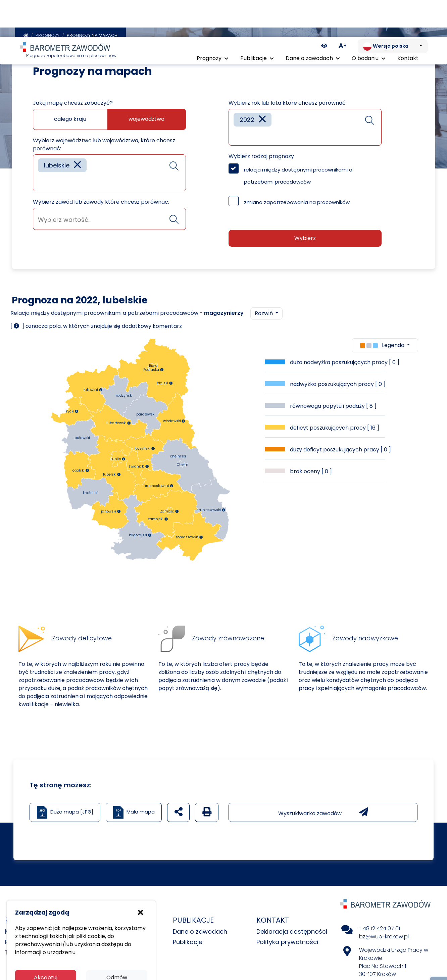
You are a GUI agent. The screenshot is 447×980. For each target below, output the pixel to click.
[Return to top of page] (439, 951)
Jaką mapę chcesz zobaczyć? (73, 101)
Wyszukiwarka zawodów (323, 811)
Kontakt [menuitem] (408, 23)
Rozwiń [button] (264, 312)
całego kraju (70, 117)
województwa (146, 117)
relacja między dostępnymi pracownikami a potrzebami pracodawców (298, 174)
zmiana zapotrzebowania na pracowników (297, 201)
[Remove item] (78, 164)
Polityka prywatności (287, 940)
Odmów (117, 941)
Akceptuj (46, 941)
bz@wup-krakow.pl (384, 935)
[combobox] (109, 171)
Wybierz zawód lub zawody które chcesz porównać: (101, 200)
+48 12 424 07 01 (380, 927)
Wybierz (305, 236)
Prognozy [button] (212, 23)
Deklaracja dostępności (292, 930)
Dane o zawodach (200, 930)
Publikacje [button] (257, 23)
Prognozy (47, 34)
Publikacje (188, 940)
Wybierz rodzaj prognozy (261, 155)
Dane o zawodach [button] (313, 23)
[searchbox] (40, 179)
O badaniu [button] (368, 23)
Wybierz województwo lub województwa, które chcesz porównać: (104, 143)
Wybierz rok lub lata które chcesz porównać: (288, 101)
